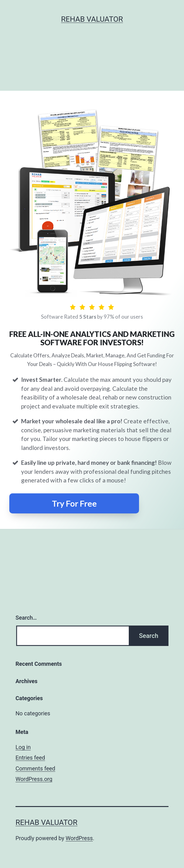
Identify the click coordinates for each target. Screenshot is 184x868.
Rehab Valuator (92, 19)
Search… (26, 618)
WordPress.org (34, 779)
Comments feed (35, 768)
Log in (23, 747)
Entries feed (30, 758)
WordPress (79, 838)
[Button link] (74, 503)
